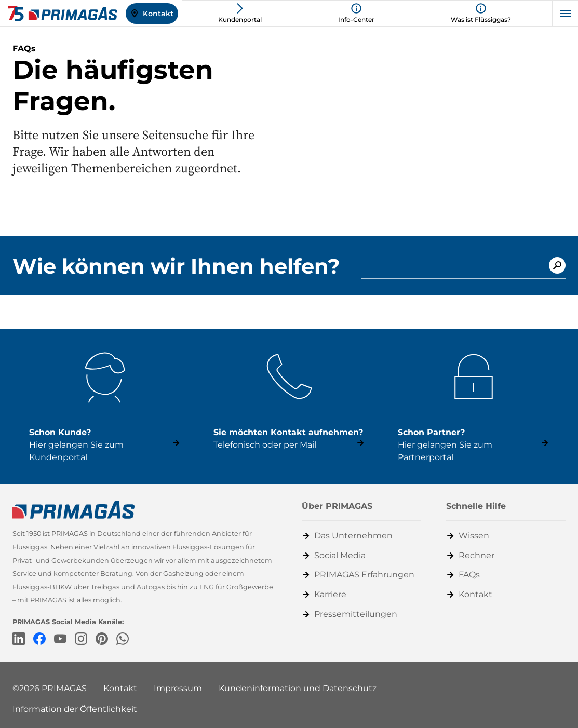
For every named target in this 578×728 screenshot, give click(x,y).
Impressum (178, 688)
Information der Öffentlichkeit (75, 709)
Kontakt (120, 688)
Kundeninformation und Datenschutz (298, 688)
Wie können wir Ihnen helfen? (176, 266)
